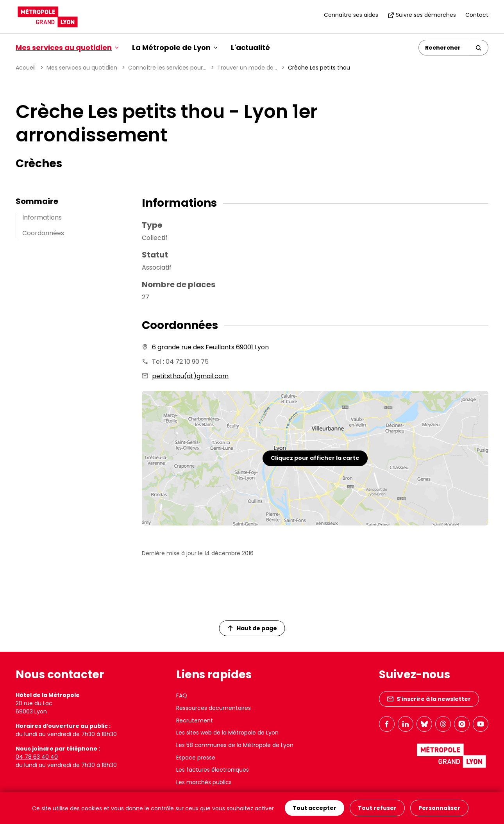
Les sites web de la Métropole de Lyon (227, 733)
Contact (477, 15)
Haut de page (252, 628)
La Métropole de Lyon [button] (175, 47)
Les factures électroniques (213, 770)
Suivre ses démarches (422, 15)
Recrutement (195, 720)
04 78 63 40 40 (37, 757)
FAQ (182, 695)
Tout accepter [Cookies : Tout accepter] (315, 808)
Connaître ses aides (351, 15)
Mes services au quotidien (82, 68)
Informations (42, 217)
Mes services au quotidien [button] (67, 47)
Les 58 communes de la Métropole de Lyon (235, 745)
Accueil (26, 68)
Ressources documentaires (214, 708)
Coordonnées (43, 233)
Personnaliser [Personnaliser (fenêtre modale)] (439, 808)
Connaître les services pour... (167, 68)
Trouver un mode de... (247, 68)
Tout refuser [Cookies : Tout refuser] (377, 808)
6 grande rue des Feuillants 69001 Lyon (210, 347)
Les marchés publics (204, 782)
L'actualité (250, 47)
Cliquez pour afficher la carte (315, 458)
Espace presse (196, 758)
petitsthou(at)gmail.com (190, 376)
